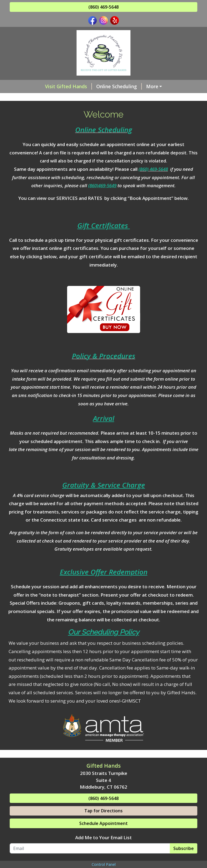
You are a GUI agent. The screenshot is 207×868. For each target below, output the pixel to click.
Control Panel (104, 864)
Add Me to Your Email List (103, 837)
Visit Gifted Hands (68, 86)
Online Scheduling (119, 86)
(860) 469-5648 (103, 7)
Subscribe (184, 848)
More (152, 86)
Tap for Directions (103, 811)
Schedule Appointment (103, 823)
